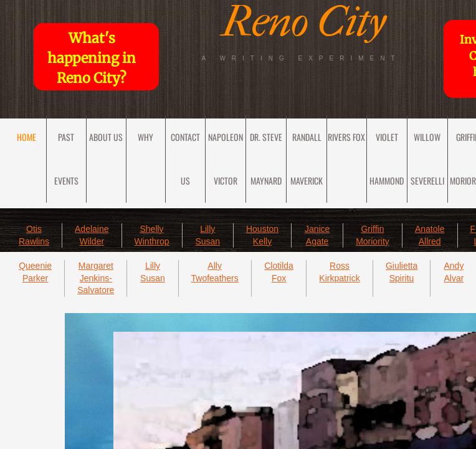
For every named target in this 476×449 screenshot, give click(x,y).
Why (145, 137)
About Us (106, 137)
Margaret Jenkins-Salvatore (96, 278)
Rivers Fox (346, 137)
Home (26, 137)
